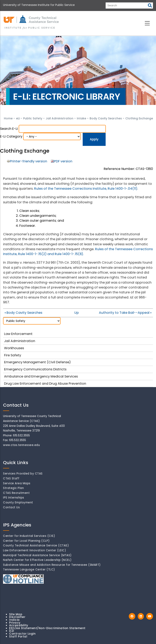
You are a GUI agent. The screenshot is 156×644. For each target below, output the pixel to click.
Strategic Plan (13, 488)
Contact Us (11, 507)
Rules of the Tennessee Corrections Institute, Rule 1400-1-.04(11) (86, 189)
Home (8, 118)
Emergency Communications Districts (35, 369)
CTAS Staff (11, 478)
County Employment (18, 503)
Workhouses (14, 348)
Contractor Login (22, 634)
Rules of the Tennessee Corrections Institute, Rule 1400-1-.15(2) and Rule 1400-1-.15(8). (78, 252)
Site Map (16, 614)
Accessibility (19, 625)
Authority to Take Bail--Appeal (125, 313)
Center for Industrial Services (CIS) (29, 536)
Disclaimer (17, 617)
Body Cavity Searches (106, 118)
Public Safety (33, 118)
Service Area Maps (17, 483)
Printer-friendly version (29, 161)
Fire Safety (13, 355)
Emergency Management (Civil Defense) (37, 362)
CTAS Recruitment (16, 493)
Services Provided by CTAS (23, 474)
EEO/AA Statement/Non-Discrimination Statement (47, 628)
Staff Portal (18, 637)
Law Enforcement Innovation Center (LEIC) (35, 550)
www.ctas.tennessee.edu (21, 445)
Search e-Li (9, 129)
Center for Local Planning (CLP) (26, 541)
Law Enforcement (18, 334)
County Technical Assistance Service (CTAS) (36, 545)
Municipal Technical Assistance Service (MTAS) (37, 555)
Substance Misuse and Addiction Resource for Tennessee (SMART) (52, 565)
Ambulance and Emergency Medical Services (41, 376)
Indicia (14, 620)
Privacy (15, 623)
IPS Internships (14, 498)
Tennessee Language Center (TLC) (29, 570)
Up (77, 313)
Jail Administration (60, 118)
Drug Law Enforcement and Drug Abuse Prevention (45, 384)
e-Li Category (11, 136)
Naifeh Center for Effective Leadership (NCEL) (37, 560)
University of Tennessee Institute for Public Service (39, 5)
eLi (18, 118)
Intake (82, 118)
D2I (12, 631)
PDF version (63, 161)
